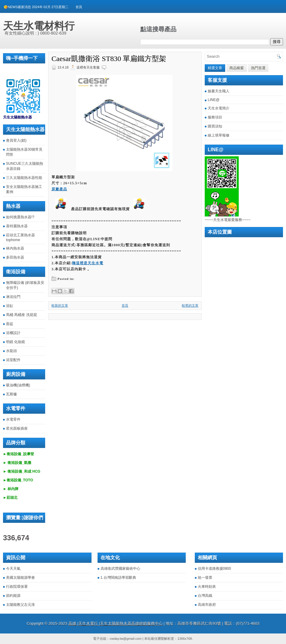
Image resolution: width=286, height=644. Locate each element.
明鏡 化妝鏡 (16, 342)
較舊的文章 (190, 305)
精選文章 (215, 68)
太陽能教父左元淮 (20, 605)
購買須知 (215, 126)
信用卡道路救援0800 (214, 569)
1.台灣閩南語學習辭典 (118, 578)
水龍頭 (11, 351)
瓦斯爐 (11, 394)
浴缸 (10, 306)
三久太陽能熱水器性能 (24, 178)
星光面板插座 (17, 428)
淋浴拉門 (13, 297)
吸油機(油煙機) (18, 385)
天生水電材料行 (39, 26)
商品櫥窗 (237, 68)
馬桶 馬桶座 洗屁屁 (22, 315)
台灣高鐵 (205, 596)
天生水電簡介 (219, 108)
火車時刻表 (207, 587)
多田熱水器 (15, 257)
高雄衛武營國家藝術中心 (120, 569)
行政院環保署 (17, 587)
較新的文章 (60, 305)
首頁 (79, 7)
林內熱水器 (15, 248)
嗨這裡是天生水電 (88, 263)
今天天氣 (13, 569)
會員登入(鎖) (16, 140)
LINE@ (214, 100)
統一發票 (205, 578)
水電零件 (13, 419)
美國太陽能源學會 (20, 578)
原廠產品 (59, 189)
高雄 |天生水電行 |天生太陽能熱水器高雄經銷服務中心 (115, 623)
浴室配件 (13, 360)
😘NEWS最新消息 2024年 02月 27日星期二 (36, 7)
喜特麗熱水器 (17, 226)
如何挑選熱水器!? (20, 217)
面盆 (10, 324)
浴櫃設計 (13, 333)
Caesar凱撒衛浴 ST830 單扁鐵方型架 (109, 59)
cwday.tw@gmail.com (126, 639)
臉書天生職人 (219, 91)
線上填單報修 (219, 135)
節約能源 (13, 596)
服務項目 (215, 117)
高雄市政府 (207, 605)
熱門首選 (258, 68)
